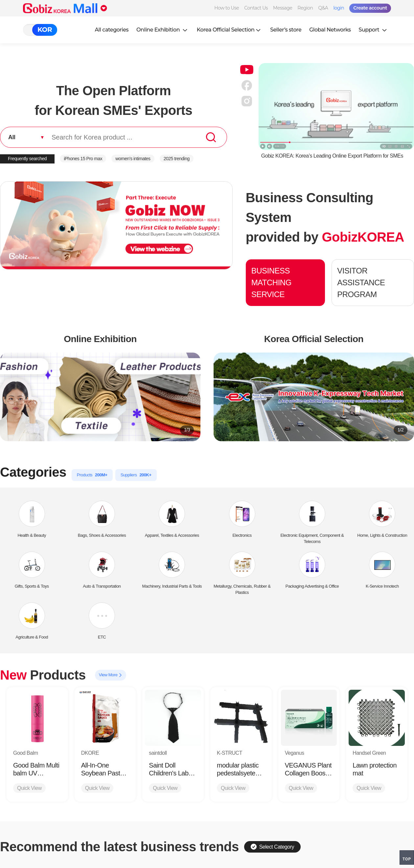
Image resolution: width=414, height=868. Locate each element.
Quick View (29, 788)
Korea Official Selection (230, 30)
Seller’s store (286, 30)
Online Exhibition (163, 30)
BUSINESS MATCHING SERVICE (271, 282)
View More (111, 675)
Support (374, 30)
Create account (370, 8)
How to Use (227, 8)
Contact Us (256, 8)
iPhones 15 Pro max (83, 159)
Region (305, 8)
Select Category (272, 847)
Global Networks (330, 30)
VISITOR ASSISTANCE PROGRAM (361, 282)
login (339, 8)
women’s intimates (133, 159)
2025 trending (177, 159)
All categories (112, 30)
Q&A (323, 8)
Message (283, 8)
